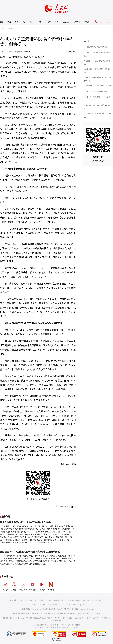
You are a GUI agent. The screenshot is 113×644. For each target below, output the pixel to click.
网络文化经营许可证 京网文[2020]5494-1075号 (46, 618)
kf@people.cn (36, 609)
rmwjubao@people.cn (87, 609)
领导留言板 (32, 586)
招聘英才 (40, 600)
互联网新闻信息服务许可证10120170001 (25, 614)
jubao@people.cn (78, 605)
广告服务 (48, 600)
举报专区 (88, 22)
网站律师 (86, 600)
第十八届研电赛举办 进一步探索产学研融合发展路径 (26, 522)
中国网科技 (28, 51)
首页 (2, 22)
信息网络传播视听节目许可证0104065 (16, 618)
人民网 (3, 28)
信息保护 (94, 600)
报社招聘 (33, 600)
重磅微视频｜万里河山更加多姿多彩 (98, 86)
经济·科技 (11, 28)
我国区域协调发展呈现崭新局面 (97, 47)
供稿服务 (63, 600)
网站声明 (79, 600)
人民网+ (14, 586)
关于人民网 (24, 600)
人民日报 (5, 586)
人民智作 (51, 586)
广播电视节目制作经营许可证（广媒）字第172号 (85, 614)
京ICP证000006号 (95, 618)
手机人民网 (23, 586)
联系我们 (102, 600)
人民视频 (42, 586)
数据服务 (71, 600)
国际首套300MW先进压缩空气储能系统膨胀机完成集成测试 (30, 552)
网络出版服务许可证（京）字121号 (76, 618)
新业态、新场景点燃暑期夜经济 (97, 91)
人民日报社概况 (14, 600)
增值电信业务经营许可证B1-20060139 (53, 614)
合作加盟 (56, 600)
